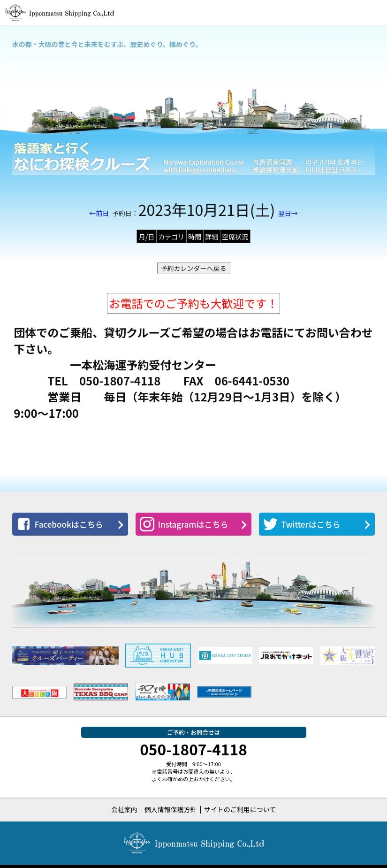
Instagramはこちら (184, 524)
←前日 (99, 213)
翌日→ (288, 213)
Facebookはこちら (60, 524)
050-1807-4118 (193, 749)
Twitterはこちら (302, 524)
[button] (374, 13)
